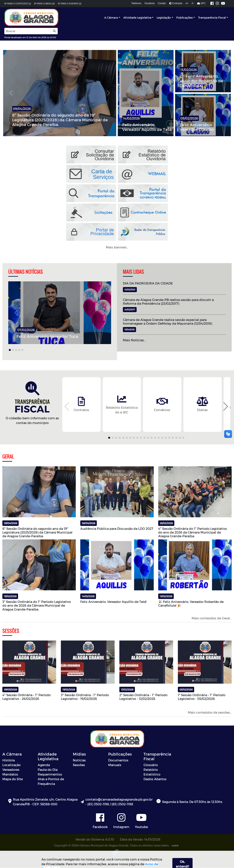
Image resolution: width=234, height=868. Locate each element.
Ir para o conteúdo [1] (18, 4)
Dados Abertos (155, 779)
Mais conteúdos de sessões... (210, 713)
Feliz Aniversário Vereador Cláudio (197, 127)
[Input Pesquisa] (28, 31)
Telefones (136, 3)
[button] (54, 31)
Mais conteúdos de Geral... (212, 618)
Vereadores (11, 770)
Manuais (115, 765)
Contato (162, 3)
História (9, 760)
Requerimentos (50, 774)
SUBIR (175, 846)
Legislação (164, 18)
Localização (11, 765)
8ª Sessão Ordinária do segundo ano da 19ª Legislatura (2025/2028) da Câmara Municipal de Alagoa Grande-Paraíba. (60, 120)
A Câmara (111, 18)
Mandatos (10, 774)
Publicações (185, 18)
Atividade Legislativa (137, 18)
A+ (187, 3)
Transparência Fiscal (212, 18)
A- (193, 3)
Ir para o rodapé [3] (69, 4)
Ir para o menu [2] (44, 4)
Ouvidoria (149, 3)
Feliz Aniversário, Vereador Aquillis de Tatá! (147, 127)
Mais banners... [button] (117, 247)
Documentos (118, 760)
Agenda (44, 765)
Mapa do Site (13, 779)
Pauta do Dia (48, 770)
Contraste (176, 3)
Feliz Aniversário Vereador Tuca (47, 336)
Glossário (151, 765)
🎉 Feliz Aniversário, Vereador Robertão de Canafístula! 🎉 (201, 81)
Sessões (79, 765)
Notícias (79, 760)
